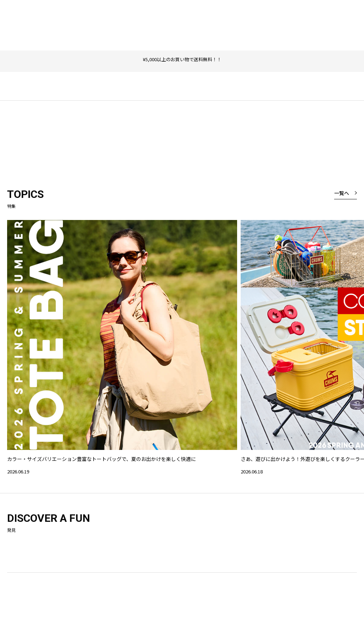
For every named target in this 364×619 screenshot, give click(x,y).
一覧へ (342, 193)
